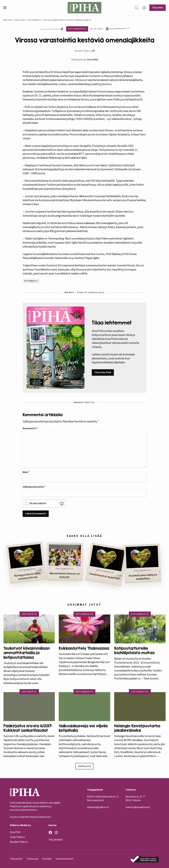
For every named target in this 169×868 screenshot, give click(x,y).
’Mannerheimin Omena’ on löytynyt (64, 575)
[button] (6, 8)
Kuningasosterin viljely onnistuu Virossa (27, 576)
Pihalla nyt (20, 20)
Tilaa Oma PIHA (103, 372)
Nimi (26, 472)
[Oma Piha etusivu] (84, 8)
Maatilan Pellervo (19, 842)
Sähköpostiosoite (34, 487)
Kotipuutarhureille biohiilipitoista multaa (134, 651)
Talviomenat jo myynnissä (104, 576)
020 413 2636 (94, 797)
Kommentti (30, 428)
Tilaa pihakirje (56, 840)
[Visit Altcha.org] (62, 504)
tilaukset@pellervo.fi (98, 807)
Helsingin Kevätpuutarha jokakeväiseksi (137, 728)
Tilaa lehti (158, 8)
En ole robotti (38, 503)
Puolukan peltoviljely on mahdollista (143, 577)
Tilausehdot (16, 859)
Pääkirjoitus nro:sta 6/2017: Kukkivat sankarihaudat (28, 728)
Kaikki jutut (84, 766)
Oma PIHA (92, 60)
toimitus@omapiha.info (138, 807)
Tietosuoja (32, 859)
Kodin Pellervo (17, 837)
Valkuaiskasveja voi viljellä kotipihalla (83, 728)
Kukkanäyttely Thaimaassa (84, 648)
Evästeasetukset (65, 859)
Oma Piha (8, 20)
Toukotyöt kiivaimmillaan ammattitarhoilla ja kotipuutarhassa (27, 653)
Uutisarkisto (34, 20)
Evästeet (47, 859)
